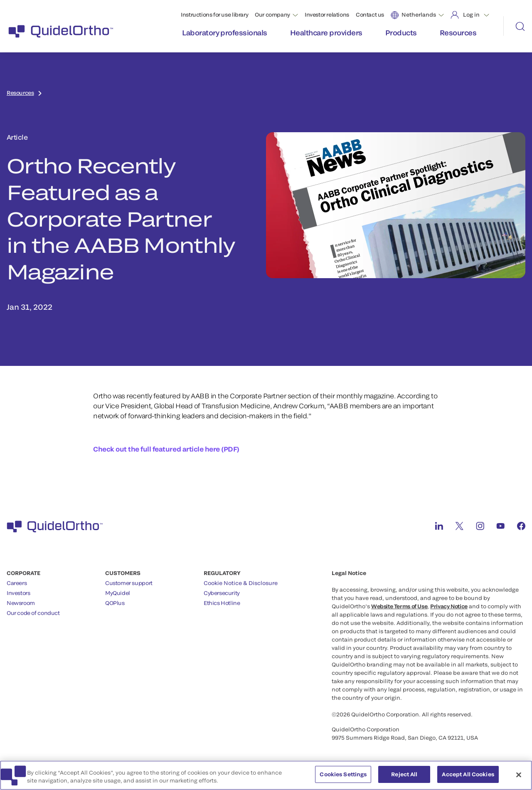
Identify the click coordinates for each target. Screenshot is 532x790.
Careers (17, 583)
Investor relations (327, 15)
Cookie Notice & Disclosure (241, 583)
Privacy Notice (449, 606)
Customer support (129, 583)
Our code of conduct (33, 613)
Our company (272, 15)
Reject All (404, 779)
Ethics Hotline (222, 603)
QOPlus (115, 603)
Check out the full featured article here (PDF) (166, 449)
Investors (18, 593)
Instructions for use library (214, 15)
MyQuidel (118, 593)
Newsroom (21, 603)
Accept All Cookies (468, 779)
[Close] (519, 780)
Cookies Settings (343, 779)
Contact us (370, 15)
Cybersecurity (222, 593)
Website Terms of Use (399, 606)
